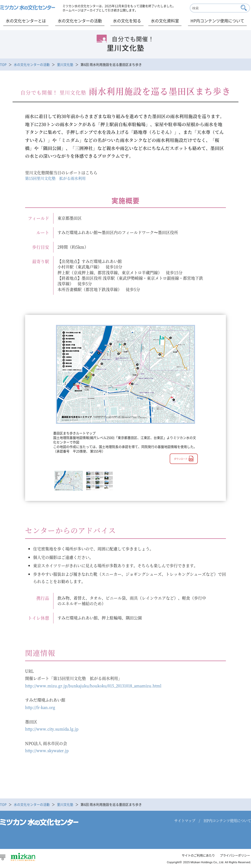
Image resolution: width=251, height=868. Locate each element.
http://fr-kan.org (41, 708)
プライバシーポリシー (234, 857)
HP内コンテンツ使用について (217, 21)
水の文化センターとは (26, 21)
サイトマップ (185, 822)
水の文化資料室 (165, 21)
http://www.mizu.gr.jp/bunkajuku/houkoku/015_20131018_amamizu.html (97, 686)
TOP (3, 64)
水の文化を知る (127, 21)
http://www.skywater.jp (48, 752)
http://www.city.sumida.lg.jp (53, 730)
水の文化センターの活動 (80, 21)
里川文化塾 (65, 64)
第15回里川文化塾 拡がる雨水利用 (57, 178)
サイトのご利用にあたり (194, 857)
